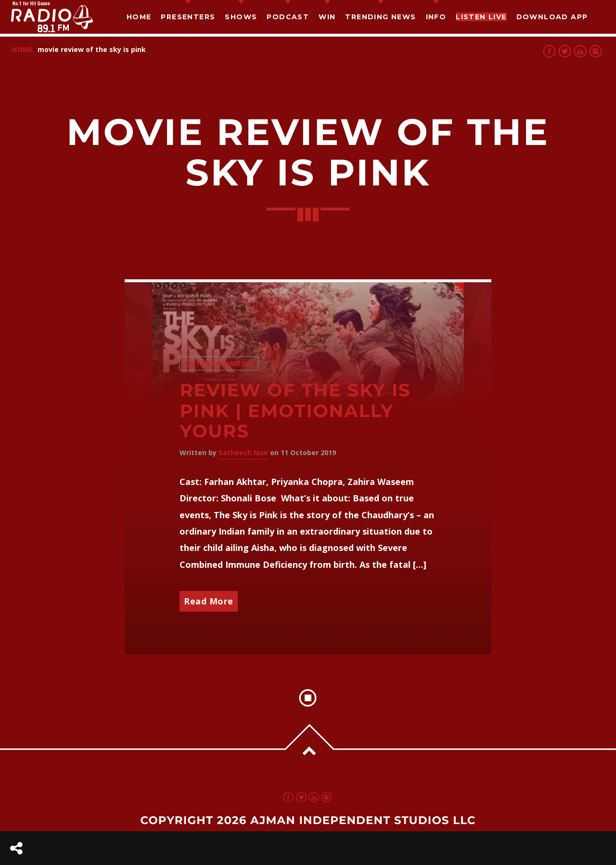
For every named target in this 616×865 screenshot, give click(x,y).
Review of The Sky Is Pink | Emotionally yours (295, 411)
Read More (209, 601)
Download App (552, 17)
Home (139, 17)
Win (327, 17)
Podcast (288, 17)
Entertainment (219, 363)
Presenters (188, 17)
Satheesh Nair (243, 452)
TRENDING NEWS (380, 17)
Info (436, 17)
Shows (241, 17)
